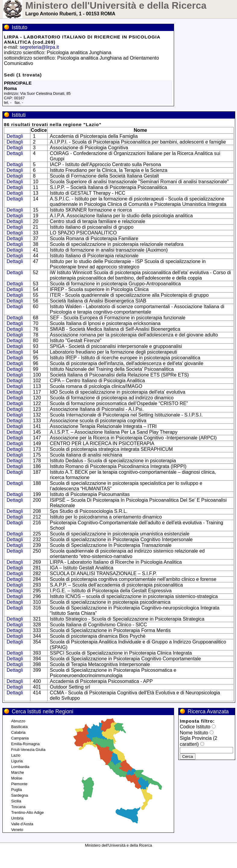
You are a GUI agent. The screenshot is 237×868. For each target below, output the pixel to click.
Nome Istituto (194, 733)
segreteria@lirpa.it (39, 47)
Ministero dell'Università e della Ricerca (116, 5)
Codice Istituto (195, 727)
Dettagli (15, 136)
